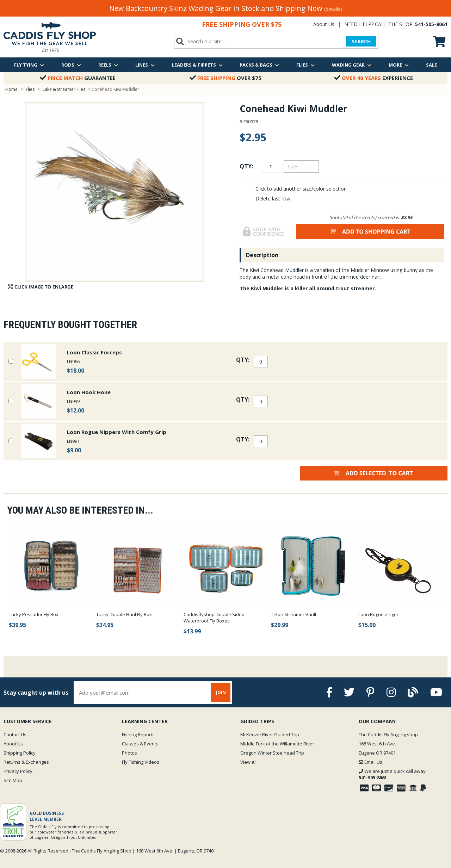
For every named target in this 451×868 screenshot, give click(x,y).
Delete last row (273, 199)
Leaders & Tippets (197, 65)
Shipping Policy (20, 753)
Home (11, 89)
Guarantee (78, 78)
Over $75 (225, 78)
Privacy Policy (18, 771)
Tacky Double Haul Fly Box (124, 614)
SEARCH (361, 41)
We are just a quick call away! (393, 774)
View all (248, 762)
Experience (373, 78)
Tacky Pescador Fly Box (34, 614)
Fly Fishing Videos (141, 762)
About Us (324, 24)
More (399, 65)
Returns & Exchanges (26, 762)
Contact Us (15, 734)
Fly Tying (29, 65)
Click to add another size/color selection (301, 189)
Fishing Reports (138, 734)
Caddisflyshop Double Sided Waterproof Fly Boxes (214, 618)
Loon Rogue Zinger (378, 614)
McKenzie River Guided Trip (270, 734)
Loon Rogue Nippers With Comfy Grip (117, 432)
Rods (71, 65)
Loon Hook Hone (89, 392)
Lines (145, 65)
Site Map (13, 780)
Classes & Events (140, 744)
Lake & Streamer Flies (64, 89)
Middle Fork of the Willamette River (277, 744)
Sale (431, 65)
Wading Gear (352, 65)
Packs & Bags (259, 65)
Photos (129, 753)
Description (262, 255)
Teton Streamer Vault (294, 614)
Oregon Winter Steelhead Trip (272, 753)
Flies (305, 65)
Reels (108, 65)
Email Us (370, 762)
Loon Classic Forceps (94, 352)
